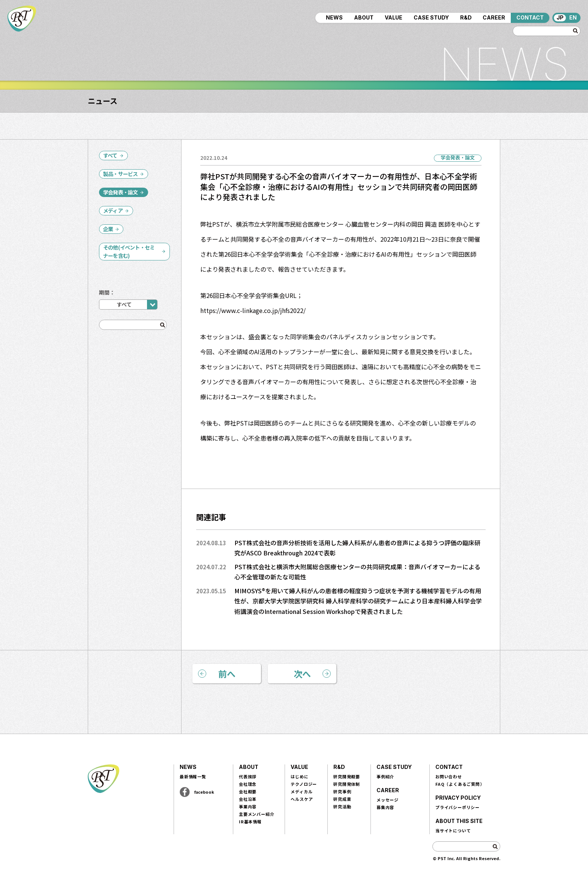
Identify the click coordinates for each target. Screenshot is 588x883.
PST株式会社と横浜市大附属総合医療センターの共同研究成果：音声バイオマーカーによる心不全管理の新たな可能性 (357, 572)
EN (573, 17)
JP (560, 17)
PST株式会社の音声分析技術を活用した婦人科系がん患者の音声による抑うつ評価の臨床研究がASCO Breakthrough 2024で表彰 (357, 548)
